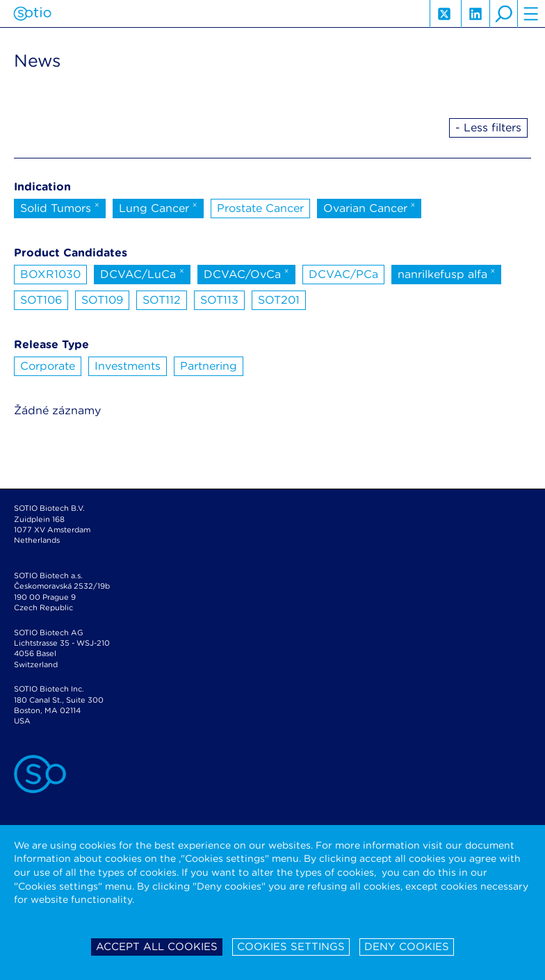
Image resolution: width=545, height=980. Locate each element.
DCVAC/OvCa (246, 273)
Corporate (48, 366)
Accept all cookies (157, 947)
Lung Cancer (158, 207)
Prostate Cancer (260, 208)
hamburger (531, 14)
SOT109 (102, 300)
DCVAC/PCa (343, 274)
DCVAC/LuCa (142, 273)
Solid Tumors (60, 207)
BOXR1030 (50, 274)
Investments (128, 366)
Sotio (32, 14)
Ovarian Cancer (369, 207)
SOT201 (279, 300)
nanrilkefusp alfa (447, 273)
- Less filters (488, 128)
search (503, 14)
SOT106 (41, 300)
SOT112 (162, 300)
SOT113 (219, 300)
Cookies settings (291, 947)
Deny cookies (407, 947)
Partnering (209, 366)
